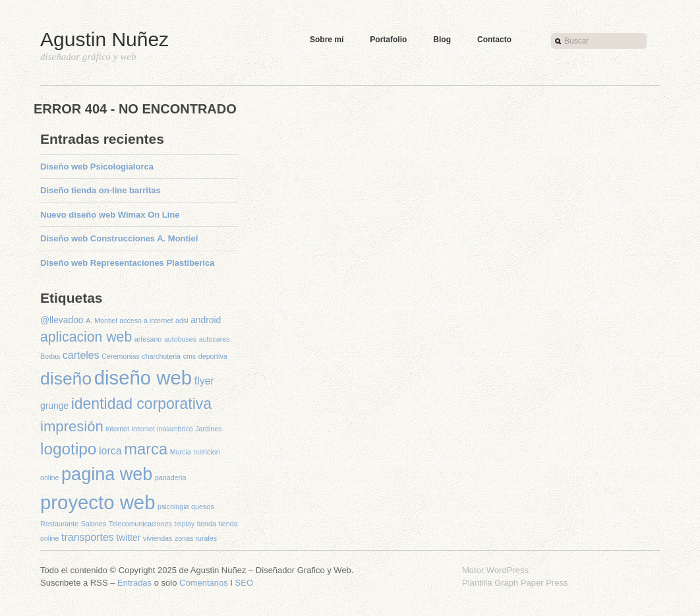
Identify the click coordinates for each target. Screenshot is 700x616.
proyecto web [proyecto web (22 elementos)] (98, 502)
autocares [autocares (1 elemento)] (215, 339)
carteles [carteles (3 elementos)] (81, 355)
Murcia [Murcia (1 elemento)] (181, 452)
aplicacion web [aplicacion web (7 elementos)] (86, 337)
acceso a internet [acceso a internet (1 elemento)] (146, 321)
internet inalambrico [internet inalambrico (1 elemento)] (162, 429)
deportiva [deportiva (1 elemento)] (213, 356)
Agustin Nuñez (104, 39)
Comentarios (204, 583)
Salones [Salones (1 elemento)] (94, 524)
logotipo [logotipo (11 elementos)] (68, 449)
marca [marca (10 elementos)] (146, 449)
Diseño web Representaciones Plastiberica (127, 263)
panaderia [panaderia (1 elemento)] (170, 477)
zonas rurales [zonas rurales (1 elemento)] (196, 538)
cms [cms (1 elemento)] (190, 356)
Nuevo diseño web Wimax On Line (110, 215)
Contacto (494, 40)
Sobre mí (327, 40)
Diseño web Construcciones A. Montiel (119, 238)
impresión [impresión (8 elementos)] (72, 426)
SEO (244, 583)
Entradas (134, 583)
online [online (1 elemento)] (49, 477)
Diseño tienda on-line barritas (101, 190)
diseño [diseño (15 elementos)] (66, 379)
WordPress (508, 570)
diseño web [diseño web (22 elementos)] (143, 378)
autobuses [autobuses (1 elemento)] (180, 339)
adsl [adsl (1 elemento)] (182, 321)
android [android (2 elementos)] (206, 320)
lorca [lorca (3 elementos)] (110, 451)
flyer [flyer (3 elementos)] (204, 381)
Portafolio (388, 40)
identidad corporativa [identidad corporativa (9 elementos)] (141, 404)
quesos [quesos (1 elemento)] (202, 507)
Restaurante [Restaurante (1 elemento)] (59, 524)
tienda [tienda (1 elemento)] (207, 524)
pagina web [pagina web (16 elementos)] (107, 474)
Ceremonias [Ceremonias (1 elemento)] (120, 356)
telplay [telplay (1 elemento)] (184, 524)
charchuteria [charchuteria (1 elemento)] (161, 356)
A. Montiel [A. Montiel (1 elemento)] (101, 321)
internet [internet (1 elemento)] (117, 429)
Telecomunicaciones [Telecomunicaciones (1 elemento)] (140, 524)
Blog (442, 40)
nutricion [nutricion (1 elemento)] (206, 452)
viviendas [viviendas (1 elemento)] (158, 538)
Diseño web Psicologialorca (97, 167)
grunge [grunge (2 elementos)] (54, 406)
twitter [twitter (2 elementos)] (128, 538)
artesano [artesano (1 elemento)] (148, 339)
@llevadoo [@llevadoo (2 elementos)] (62, 320)
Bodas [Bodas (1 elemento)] (50, 356)
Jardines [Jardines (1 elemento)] (208, 429)
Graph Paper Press (531, 583)
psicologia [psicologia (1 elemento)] (173, 507)
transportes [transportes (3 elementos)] (88, 537)
